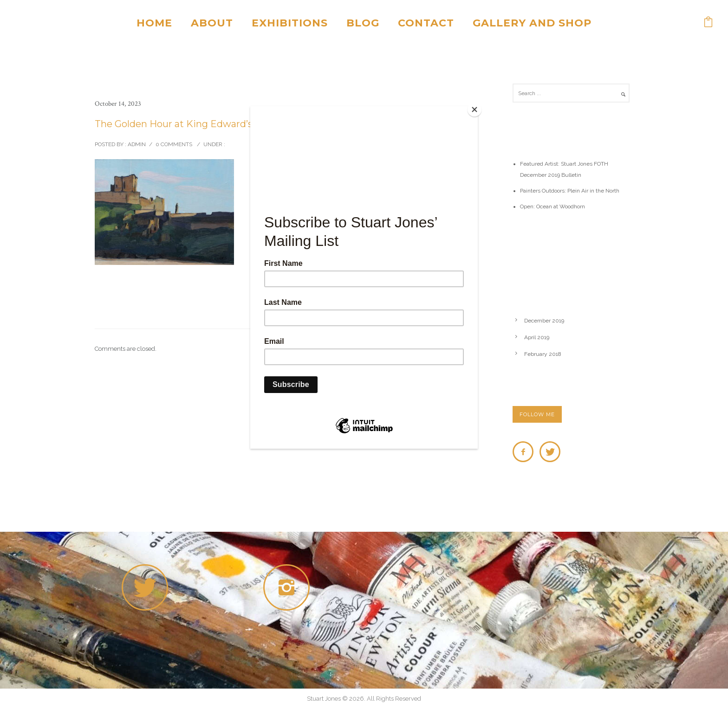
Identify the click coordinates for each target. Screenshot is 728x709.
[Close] (475, 109)
